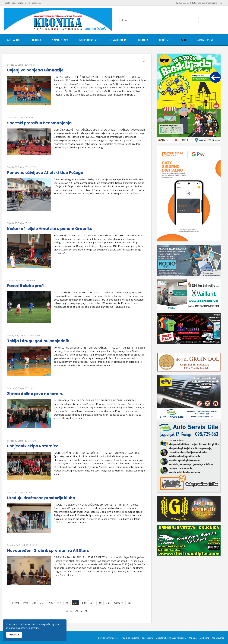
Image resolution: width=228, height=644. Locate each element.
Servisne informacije (108, 638)
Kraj (129, 603)
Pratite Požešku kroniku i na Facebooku (22, 3)
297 (59, 603)
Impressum (147, 638)
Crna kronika (118, 40)
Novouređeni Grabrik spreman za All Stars (48, 550)
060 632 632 (185, 3)
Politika (36, 40)
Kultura (143, 40)
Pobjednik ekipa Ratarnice (33, 446)
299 (75, 603)
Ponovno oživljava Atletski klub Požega (45, 173)
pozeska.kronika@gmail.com (209, 3)
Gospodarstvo (89, 40)
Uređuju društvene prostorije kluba (41, 498)
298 (67, 603)
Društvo (165, 40)
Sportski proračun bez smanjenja (39, 123)
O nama (193, 638)
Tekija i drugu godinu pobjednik (38, 341)
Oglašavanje (218, 638)
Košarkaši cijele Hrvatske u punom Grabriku (50, 229)
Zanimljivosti (206, 40)
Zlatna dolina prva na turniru (35, 394)
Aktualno (13, 40)
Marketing (204, 638)
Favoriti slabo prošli (26, 286)
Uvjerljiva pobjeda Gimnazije (35, 70)
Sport (185, 40)
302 (100, 603)
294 (34, 603)
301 (92, 603)
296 (51, 603)
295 (42, 603)
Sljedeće (119, 603)
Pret (26, 603)
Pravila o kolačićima (130, 638)
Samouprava (60, 40)
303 (108, 603)
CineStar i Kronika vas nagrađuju (171, 638)
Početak (15, 603)
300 (84, 603)
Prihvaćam (14, 635)
